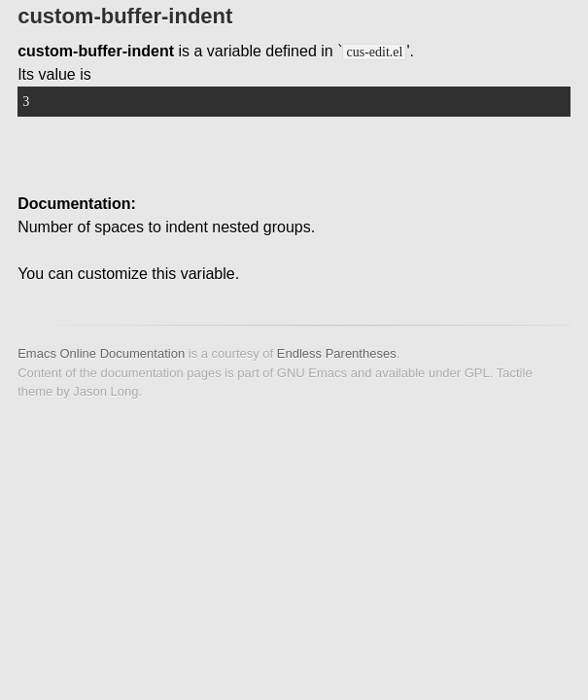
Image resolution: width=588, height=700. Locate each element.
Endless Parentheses (337, 353)
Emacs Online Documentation (101, 353)
